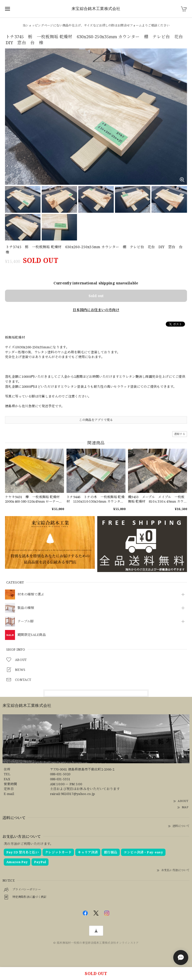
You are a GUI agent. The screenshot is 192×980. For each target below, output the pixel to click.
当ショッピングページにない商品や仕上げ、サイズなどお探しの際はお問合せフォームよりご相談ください (96, 25)
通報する (180, 434)
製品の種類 (26, 608)
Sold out (96, 296)
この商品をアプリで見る (96, 420)
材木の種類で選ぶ (31, 594)
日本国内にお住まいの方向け (96, 310)
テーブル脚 (26, 621)
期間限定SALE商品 (32, 635)
